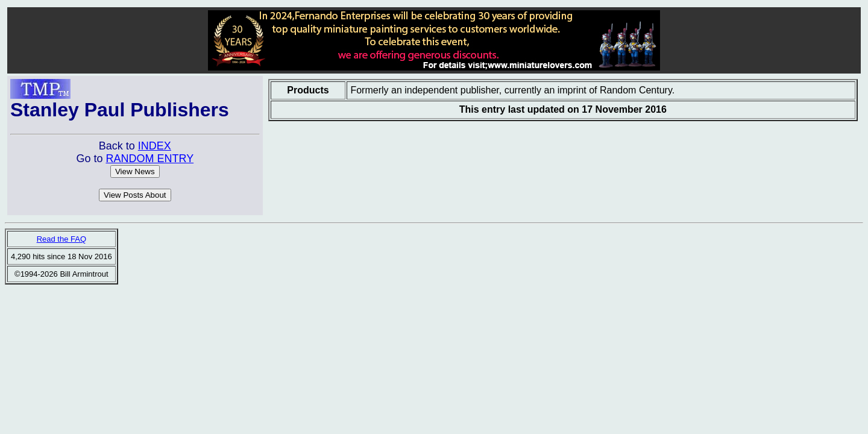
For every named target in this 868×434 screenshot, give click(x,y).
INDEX (155, 146)
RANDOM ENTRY (149, 159)
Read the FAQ (61, 239)
